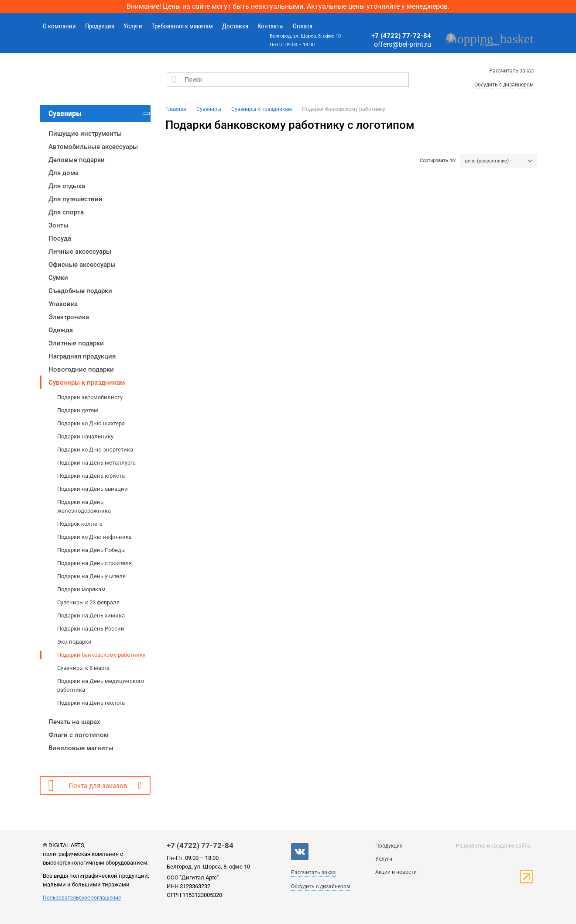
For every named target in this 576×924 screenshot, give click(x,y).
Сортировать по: (438, 161)
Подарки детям (78, 410)
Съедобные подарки (80, 291)
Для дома (63, 173)
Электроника (69, 317)
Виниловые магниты (81, 748)
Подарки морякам (81, 589)
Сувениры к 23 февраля (88, 602)
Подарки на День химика (91, 615)
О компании (59, 26)
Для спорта (66, 212)
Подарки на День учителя (91, 576)
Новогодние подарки (81, 369)
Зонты (58, 225)
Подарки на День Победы (91, 550)
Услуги (133, 26)
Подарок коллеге (80, 524)
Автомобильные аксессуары (93, 147)
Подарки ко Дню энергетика (95, 450)
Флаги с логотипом (79, 735)
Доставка (235, 26)
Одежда (61, 330)
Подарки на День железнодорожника (84, 506)
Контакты (271, 26)
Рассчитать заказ (511, 71)
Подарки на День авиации (93, 489)
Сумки (58, 278)
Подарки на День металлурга (96, 463)
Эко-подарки (74, 642)
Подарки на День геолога (91, 703)
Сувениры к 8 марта (83, 668)
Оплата (303, 26)
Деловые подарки (77, 160)
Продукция (100, 26)
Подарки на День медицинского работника (101, 685)
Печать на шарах (74, 722)
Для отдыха (67, 186)
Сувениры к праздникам (87, 383)
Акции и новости (396, 872)
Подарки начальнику (85, 436)
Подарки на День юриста (91, 476)
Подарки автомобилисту (90, 397)
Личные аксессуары (80, 252)
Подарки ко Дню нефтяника (94, 537)
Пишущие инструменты (85, 134)
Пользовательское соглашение (82, 898)
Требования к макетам (182, 26)
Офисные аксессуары (82, 265)
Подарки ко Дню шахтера (91, 423)
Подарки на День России (91, 629)
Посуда (60, 238)
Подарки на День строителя (94, 563)
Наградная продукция (82, 356)
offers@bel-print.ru (403, 44)
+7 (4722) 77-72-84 (401, 36)
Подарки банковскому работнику (101, 655)
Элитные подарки (76, 343)
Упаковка (63, 304)
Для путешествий (75, 199)
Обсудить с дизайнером (504, 85)
